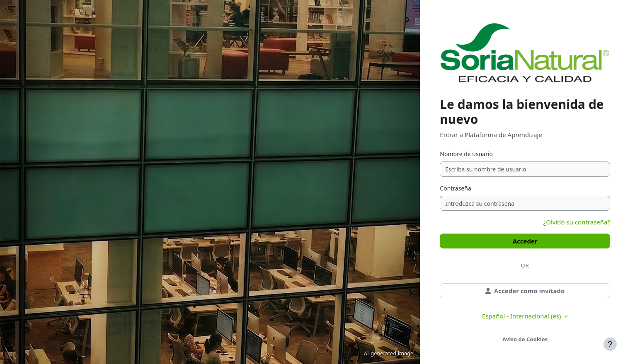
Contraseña (456, 188)
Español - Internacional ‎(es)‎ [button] (522, 316)
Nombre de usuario (466, 154)
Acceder (525, 241)
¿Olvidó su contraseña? (577, 222)
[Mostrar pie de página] (610, 344)
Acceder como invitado (525, 291)
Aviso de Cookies (525, 339)
